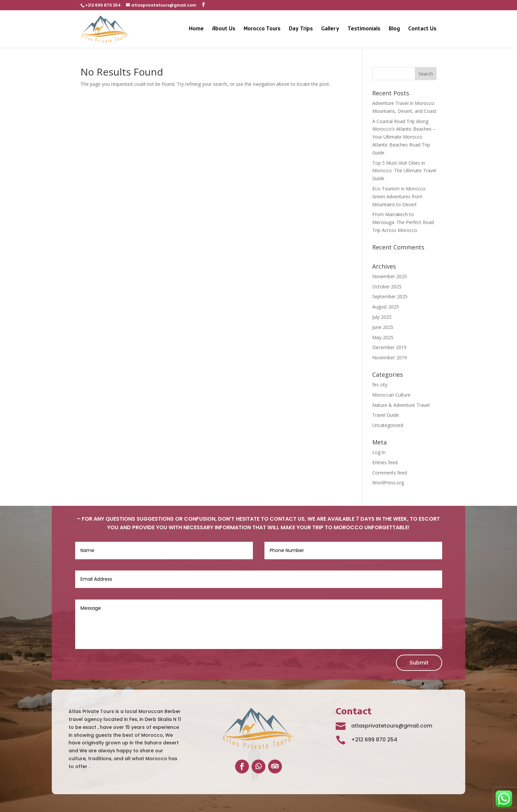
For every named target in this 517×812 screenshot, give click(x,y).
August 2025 (386, 307)
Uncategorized (388, 425)
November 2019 (390, 357)
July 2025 (382, 317)
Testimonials (364, 30)
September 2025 (390, 296)
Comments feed (390, 473)
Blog (394, 30)
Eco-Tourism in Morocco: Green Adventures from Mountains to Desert (399, 196)
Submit (419, 663)
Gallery (330, 30)
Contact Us (422, 30)
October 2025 (387, 287)
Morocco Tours (262, 30)
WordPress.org (388, 483)
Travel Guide (386, 415)
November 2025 (390, 276)
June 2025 (383, 327)
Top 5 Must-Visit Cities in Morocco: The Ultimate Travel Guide (404, 171)
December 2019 (389, 347)
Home (196, 30)
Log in (379, 452)
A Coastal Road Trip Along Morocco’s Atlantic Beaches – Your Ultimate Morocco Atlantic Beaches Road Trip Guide (404, 137)
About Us (224, 30)
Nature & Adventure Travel (401, 405)
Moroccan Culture (391, 395)
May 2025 (383, 337)
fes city (380, 385)
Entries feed (385, 462)
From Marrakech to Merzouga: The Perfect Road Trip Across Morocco (403, 222)
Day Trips (301, 30)
